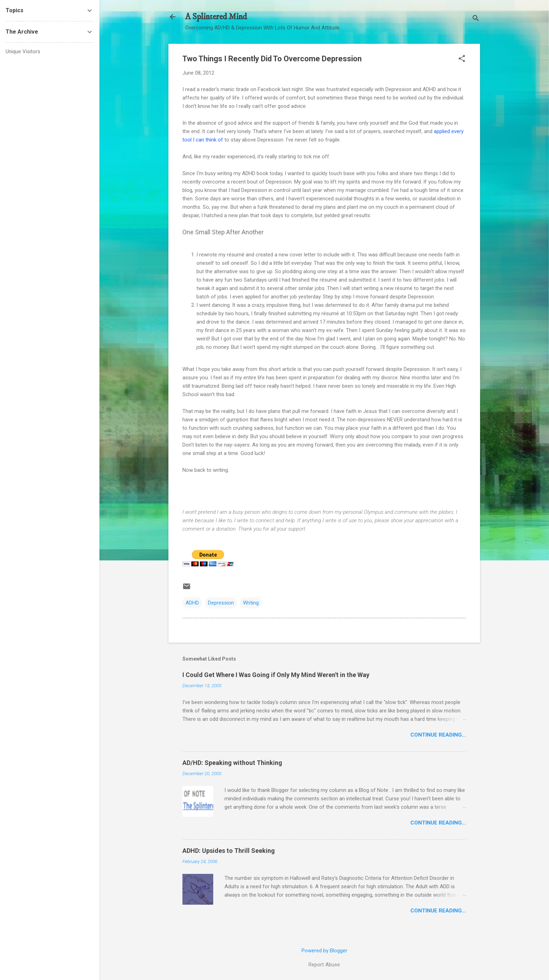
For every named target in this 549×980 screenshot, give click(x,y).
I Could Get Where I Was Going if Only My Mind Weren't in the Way (276, 675)
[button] (462, 59)
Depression (221, 603)
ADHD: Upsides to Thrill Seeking (229, 851)
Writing (251, 603)
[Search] (476, 19)
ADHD (192, 603)
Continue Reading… (438, 735)
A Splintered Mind (216, 17)
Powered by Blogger (324, 951)
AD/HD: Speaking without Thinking (232, 763)
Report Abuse (324, 965)
